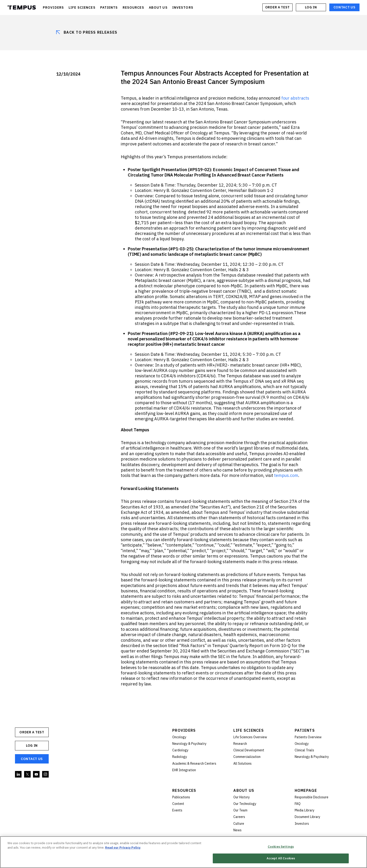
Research (240, 744)
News (237, 830)
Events (177, 810)
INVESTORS (183, 7)
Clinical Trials (304, 750)
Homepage (306, 790)
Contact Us (345, 7)
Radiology (180, 757)
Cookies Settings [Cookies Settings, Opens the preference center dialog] (281, 847)
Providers (184, 730)
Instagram (46, 774)
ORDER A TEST (277, 7)
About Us (244, 790)
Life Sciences (249, 730)
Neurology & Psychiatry (189, 744)
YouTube (37, 774)
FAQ (298, 804)
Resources (184, 790)
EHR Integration (184, 770)
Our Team (240, 810)
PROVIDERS (53, 7)
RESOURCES (133, 7)
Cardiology (180, 750)
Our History (242, 797)
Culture (239, 824)
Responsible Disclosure (312, 797)
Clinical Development (249, 750)
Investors (302, 824)
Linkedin (18, 774)
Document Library (307, 817)
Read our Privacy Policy (123, 848)
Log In (311, 7)
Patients (305, 730)
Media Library (305, 810)
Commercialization (247, 757)
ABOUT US (158, 7)
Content (178, 804)
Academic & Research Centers (194, 764)
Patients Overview (308, 737)
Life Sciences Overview (250, 737)
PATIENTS (109, 7)
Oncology (179, 737)
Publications (181, 797)
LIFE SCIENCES (82, 7)
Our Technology (245, 804)
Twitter (28, 774)
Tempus (22, 7)
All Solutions (242, 764)
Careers (239, 817)
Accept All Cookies (281, 859)
